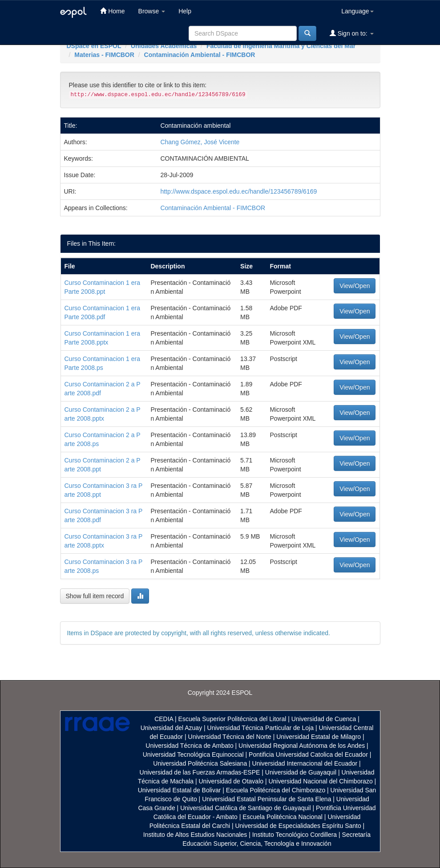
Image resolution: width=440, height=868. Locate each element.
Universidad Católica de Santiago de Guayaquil (245, 808)
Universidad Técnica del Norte (230, 737)
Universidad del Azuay (172, 728)
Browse (152, 11)
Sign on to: (352, 33)
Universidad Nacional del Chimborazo (320, 781)
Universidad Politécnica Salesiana (200, 763)
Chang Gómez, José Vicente (200, 142)
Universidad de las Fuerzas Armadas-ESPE (200, 772)
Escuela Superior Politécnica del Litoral (232, 719)
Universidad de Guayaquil (301, 772)
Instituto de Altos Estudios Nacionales (195, 835)
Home (112, 11)
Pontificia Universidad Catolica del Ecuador (308, 754)
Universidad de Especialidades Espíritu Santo (298, 826)
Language (357, 11)
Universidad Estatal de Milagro (319, 737)
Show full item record (95, 596)
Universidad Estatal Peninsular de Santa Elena (266, 799)
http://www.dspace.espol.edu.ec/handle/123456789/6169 (238, 191)
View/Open (355, 286)
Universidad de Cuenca (324, 719)
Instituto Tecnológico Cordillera (295, 835)
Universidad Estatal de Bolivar (180, 790)
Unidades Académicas (164, 46)
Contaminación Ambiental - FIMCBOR (200, 55)
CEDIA (164, 719)
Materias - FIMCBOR (104, 55)
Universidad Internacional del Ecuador (305, 763)
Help (185, 11)
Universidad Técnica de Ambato (189, 746)
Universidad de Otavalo (231, 781)
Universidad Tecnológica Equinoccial (193, 754)
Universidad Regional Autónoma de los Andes (302, 746)
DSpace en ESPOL (94, 46)
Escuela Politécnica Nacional (283, 817)
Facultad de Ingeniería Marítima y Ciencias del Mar (281, 46)
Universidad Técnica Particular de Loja (260, 728)
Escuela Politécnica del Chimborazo (276, 790)
